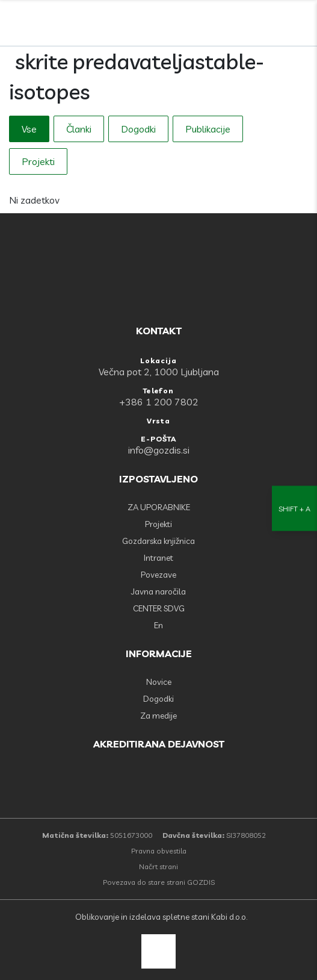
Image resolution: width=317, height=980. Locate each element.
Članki (79, 129)
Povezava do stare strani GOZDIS (159, 882)
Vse (29, 129)
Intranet (158, 558)
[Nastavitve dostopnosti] (294, 490)
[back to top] (158, 951)
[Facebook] (249, 24)
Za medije (158, 716)
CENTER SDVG (159, 608)
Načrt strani (158, 866)
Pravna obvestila (159, 851)
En (158, 625)
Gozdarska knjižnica (158, 541)
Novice (159, 682)
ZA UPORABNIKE (159, 507)
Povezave (158, 575)
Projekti (38, 161)
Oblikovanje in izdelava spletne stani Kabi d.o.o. (160, 917)
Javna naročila (158, 591)
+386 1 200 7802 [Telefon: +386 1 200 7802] (159, 402)
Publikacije (208, 129)
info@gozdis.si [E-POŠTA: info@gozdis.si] (159, 450)
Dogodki (138, 129)
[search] (275, 24)
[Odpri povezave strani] (302, 24)
